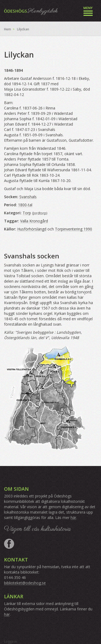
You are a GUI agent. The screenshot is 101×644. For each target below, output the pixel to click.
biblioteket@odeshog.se (25, 583)
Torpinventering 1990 (74, 229)
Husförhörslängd (32, 229)
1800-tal (25, 205)
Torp (27, 213)
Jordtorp (40, 213)
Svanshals (28, 197)
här (73, 517)
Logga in (11, 641)
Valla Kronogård (34, 221)
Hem (8, 29)
